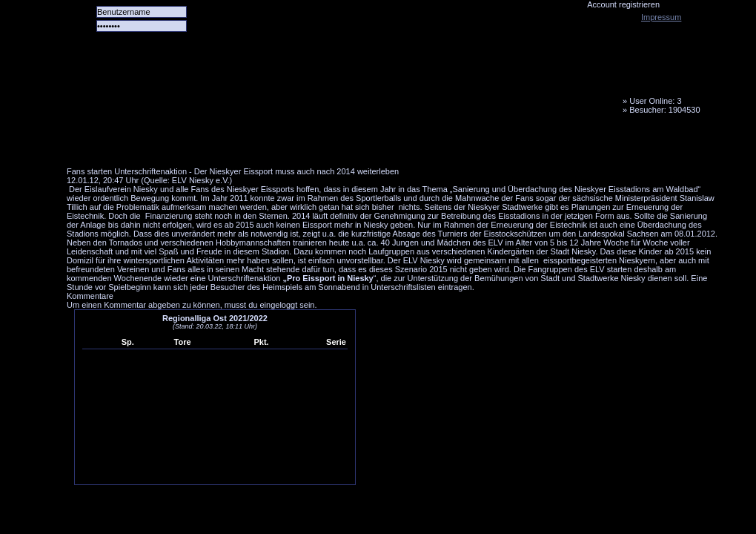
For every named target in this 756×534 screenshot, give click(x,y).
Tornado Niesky (393, 85)
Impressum (661, 17)
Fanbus (444, 145)
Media (386, 145)
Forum (271, 145)
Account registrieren (623, 4)
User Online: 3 (655, 101)
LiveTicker (328, 145)
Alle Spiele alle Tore (126, 145)
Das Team (213, 145)
